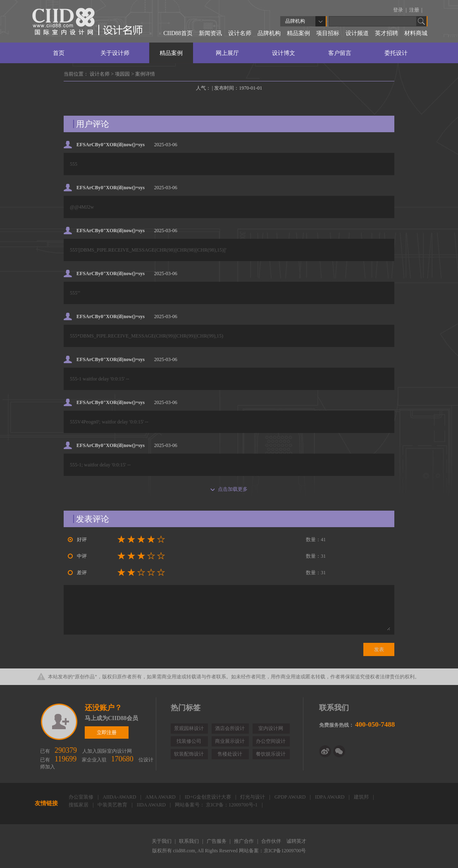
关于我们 (162, 841)
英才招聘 (386, 33)
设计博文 (284, 53)
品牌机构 (269, 33)
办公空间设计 (271, 741)
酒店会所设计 (230, 728)
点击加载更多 (229, 489)
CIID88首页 (178, 33)
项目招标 (328, 33)
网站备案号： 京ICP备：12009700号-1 (217, 805)
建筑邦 (362, 797)
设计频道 (357, 33)
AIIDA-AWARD (120, 797)
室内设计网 (271, 728)
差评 (77, 573)
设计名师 (240, 33)
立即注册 (60, 722)
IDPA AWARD (330, 797)
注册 (415, 10)
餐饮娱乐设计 (271, 754)
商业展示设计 (230, 741)
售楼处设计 (230, 754)
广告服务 (217, 841)
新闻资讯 (210, 33)
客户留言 (340, 53)
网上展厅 (227, 53)
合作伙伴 (272, 841)
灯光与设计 (253, 797)
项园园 (123, 74)
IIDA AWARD (152, 805)
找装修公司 (189, 741)
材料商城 (416, 33)
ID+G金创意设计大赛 (209, 797)
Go (422, 21)
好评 (77, 540)
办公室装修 (82, 797)
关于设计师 (115, 53)
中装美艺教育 (113, 805)
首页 (59, 53)
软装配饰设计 (189, 754)
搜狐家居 (79, 805)
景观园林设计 (189, 728)
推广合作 (245, 841)
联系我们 (190, 841)
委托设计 (396, 53)
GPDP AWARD (291, 797)
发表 (379, 649)
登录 (399, 10)
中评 (77, 556)
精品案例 (298, 33)
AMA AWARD (161, 797)
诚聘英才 (296, 841)
